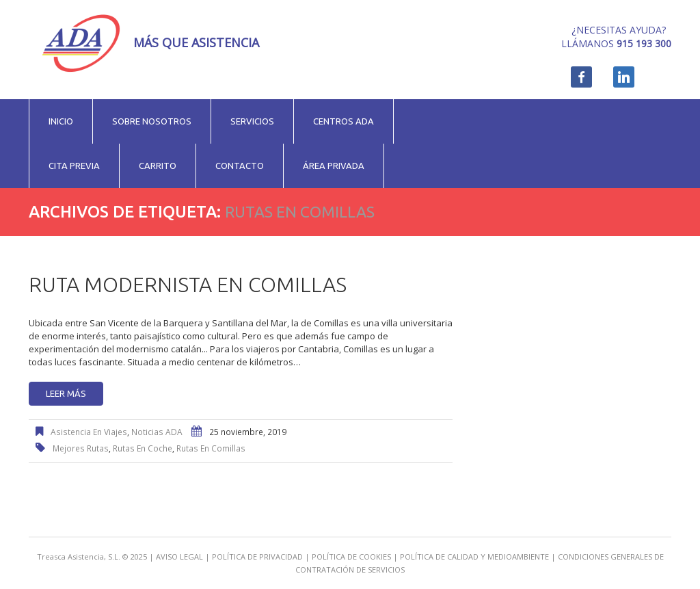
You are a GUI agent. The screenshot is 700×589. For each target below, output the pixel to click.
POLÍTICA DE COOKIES (351, 557)
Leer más (66, 393)
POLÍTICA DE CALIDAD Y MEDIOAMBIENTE (474, 557)
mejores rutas (81, 448)
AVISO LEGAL (179, 557)
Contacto (240, 166)
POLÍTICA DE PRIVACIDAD (257, 557)
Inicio (61, 121)
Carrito (158, 166)
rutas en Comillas (211, 448)
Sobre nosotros (152, 121)
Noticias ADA (157, 432)
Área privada (334, 166)
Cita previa (74, 166)
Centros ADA (344, 121)
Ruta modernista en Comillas (188, 285)
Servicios (252, 121)
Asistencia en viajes (89, 432)
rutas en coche (143, 448)
